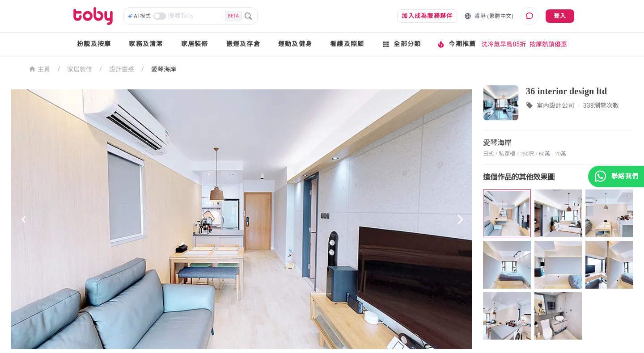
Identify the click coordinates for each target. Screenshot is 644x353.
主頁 (40, 69)
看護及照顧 (347, 44)
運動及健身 (295, 44)
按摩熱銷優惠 (548, 44)
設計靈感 (122, 69)
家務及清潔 (146, 44)
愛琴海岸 (164, 69)
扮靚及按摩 (94, 44)
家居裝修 (195, 44)
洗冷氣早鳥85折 (504, 44)
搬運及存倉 (243, 44)
